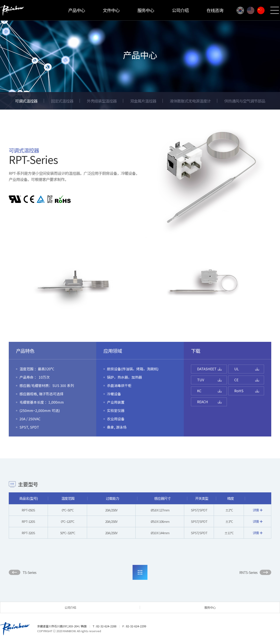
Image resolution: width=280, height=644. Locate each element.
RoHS (239, 391)
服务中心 (146, 10)
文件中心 (111, 10)
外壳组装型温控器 (102, 101)
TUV (201, 380)
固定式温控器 (62, 101)
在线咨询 (215, 10)
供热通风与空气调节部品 (245, 101)
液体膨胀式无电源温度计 (190, 101)
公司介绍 (180, 10)
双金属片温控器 (143, 101)
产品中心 (77, 10)
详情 (258, 510)
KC (199, 391)
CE (236, 380)
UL (237, 369)
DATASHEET (207, 369)
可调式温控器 (26, 101)
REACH (203, 402)
